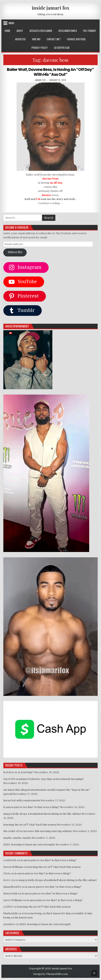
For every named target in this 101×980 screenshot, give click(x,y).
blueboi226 (10, 913)
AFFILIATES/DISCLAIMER (41, 31)
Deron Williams (13, 867)
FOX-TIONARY (90, 31)
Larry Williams (13, 900)
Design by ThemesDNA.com (50, 974)
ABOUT (20, 31)
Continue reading (50, 203)
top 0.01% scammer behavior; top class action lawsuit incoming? (44, 779)
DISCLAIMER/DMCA (68, 31)
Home (7, 31)
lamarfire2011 (12, 886)
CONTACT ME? (54, 39)
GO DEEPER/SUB (62, 48)
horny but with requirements (22, 800)
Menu (11, 23)
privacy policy (40, 48)
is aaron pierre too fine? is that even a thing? (31, 807)
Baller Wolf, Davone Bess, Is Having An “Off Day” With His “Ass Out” (50, 72)
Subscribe (15, 252)
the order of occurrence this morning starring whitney (38, 831)
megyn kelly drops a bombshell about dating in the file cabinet (42, 813)
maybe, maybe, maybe (17, 838)
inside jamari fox (50, 8)
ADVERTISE (20, 39)
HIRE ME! (36, 39)
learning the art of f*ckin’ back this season (30, 824)
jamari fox (40, 80)
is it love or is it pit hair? (19, 772)
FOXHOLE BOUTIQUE (76, 39)
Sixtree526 (10, 893)
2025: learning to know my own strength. (29, 844)
